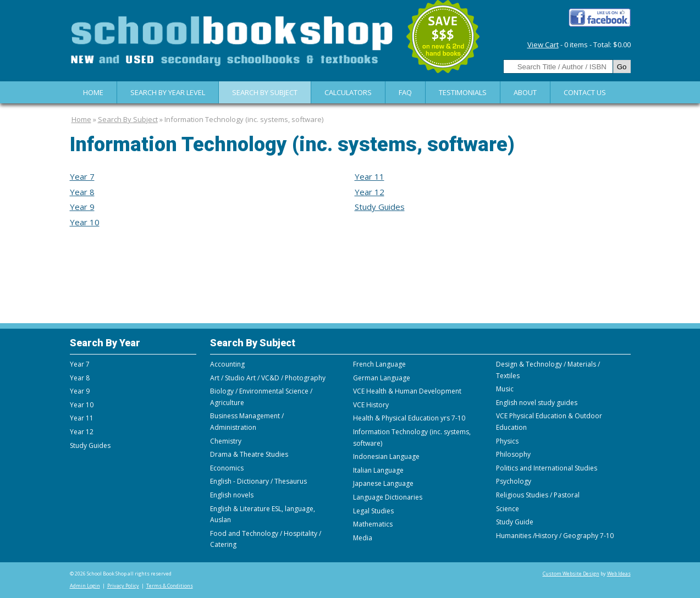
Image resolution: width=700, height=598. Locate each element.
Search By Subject (265, 92)
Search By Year (105, 343)
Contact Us (585, 92)
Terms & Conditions (170, 586)
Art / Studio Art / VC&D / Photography (268, 378)
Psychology (514, 481)
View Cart (543, 45)
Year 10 (85, 222)
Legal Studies (373, 511)
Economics (227, 468)
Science (508, 509)
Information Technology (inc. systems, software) (244, 119)
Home (93, 92)
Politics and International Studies (547, 468)
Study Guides (380, 207)
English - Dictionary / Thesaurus (258, 481)
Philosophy (513, 454)
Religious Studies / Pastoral (538, 495)
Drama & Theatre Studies (249, 454)
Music (505, 389)
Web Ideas (619, 574)
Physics (507, 441)
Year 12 (370, 192)
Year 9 (82, 207)
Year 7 (82, 176)
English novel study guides (537, 403)
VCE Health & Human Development (407, 391)
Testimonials (463, 92)
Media (363, 538)
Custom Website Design (571, 574)
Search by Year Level (168, 92)
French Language (379, 364)
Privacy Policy (123, 586)
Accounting (227, 364)
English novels (232, 495)
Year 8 (82, 192)
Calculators (348, 92)
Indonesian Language (386, 456)
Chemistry (226, 441)
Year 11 (370, 176)
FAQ (405, 92)
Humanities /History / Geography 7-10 (555, 536)
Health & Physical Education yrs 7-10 (409, 418)
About (525, 92)
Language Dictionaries (388, 497)
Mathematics (373, 524)
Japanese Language (383, 483)
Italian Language (378, 470)
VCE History (371, 405)
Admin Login (85, 586)
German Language (382, 378)
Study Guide (515, 522)
